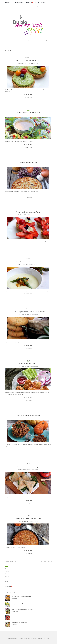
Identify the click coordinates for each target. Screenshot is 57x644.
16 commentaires (28, 452)
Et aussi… (7, 574)
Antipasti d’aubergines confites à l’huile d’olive (22, 610)
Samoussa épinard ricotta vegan (28, 467)
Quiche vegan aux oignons (28, 162)
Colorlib (35, 640)
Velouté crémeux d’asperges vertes (28, 262)
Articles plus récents (46, 562)
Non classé (28, 515)
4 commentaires (28, 247)
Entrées (28, 109)
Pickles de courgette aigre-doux (19, 603)
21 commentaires (28, 504)
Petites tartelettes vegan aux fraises (28, 212)
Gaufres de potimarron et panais (28, 415)
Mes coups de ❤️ (29, 2)
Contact (37, 2)
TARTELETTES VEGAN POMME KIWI (28, 61)
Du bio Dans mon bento (33, 63)
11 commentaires (28, 400)
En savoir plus (28, 94)
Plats (28, 159)
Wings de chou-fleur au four (28, 363)
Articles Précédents (10, 562)
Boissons (7, 579)
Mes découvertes (18, 2)
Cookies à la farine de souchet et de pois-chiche (28, 312)
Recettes (8, 2)
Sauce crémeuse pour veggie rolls (28, 112)
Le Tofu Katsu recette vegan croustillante (21, 596)
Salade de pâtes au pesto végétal (19, 623)
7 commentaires (28, 297)
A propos (44, 2)
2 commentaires (28, 98)
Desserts (28, 57)
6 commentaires (28, 197)
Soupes (7, 581)
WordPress (44, 640)
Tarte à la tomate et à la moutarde (20, 616)
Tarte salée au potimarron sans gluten (28, 518)
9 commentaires (28, 147)
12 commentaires (28, 349)
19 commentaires (28, 554)
